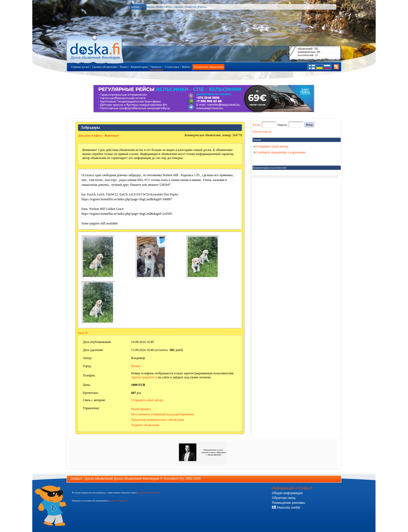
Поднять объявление (145, 425)
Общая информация (287, 493)
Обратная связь (284, 498)
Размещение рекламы (289, 503)
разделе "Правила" (119, 501)
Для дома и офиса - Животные (99, 135)
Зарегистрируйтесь (144, 377)
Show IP (83, 333)
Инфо (160, 7)
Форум (150, 7)
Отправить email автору (147, 400)
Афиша (178, 7)
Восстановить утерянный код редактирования (163, 414)
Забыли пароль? (262, 131)
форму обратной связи (149, 493)
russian (136, 7)
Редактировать (141, 409)
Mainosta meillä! (286, 508)
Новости (191, 7)
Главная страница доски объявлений (95, 49)
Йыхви (136, 366)
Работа (202, 7)
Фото (169, 7)
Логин (256, 125)
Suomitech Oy (173, 479)
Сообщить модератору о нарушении (280, 152)
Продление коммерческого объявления (158, 420)
